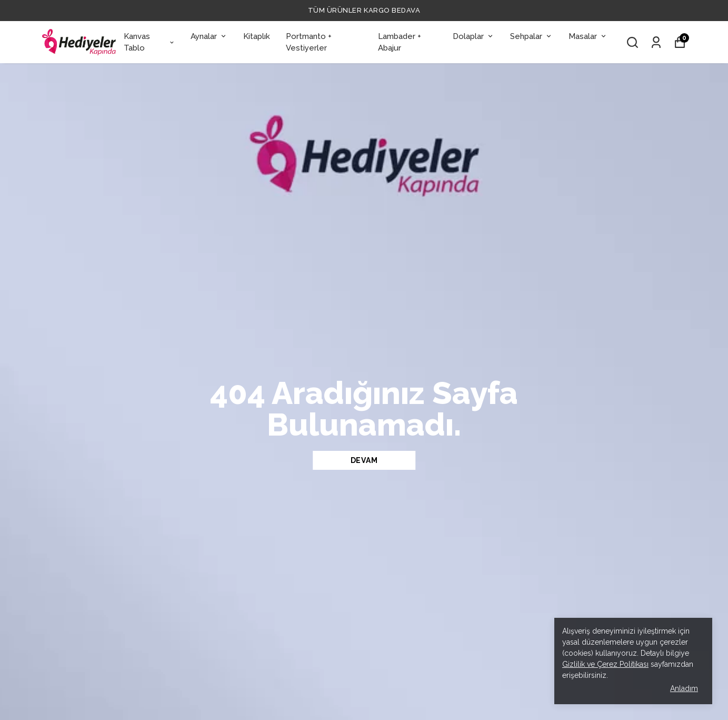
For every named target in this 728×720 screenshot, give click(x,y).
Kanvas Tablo (149, 42)
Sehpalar (531, 36)
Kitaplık (257, 36)
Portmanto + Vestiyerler (309, 42)
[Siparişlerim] (656, 42)
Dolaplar (473, 36)
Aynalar (209, 36)
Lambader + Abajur (400, 42)
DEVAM (364, 460)
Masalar (588, 36)
